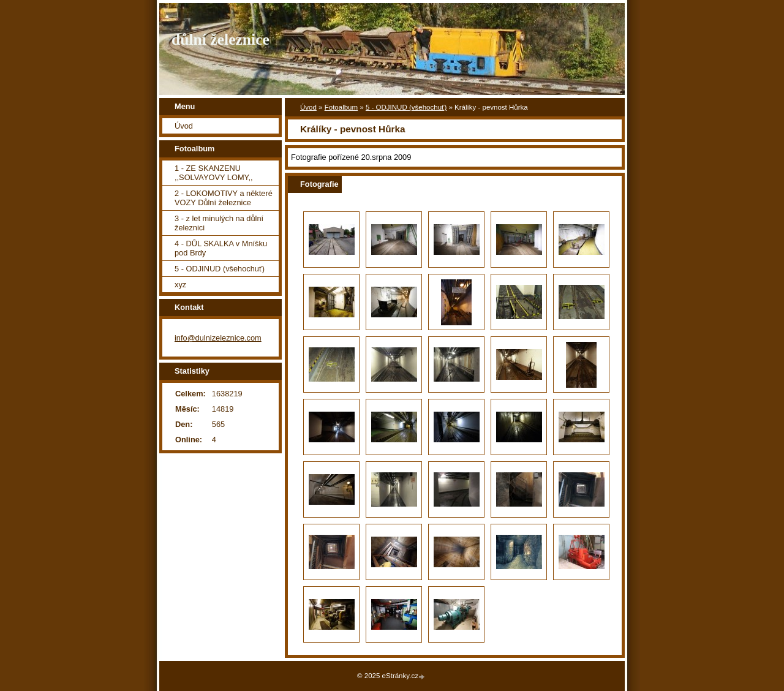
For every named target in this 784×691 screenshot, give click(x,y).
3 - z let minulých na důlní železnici (219, 223)
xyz (180, 285)
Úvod (308, 107)
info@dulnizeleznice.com (218, 338)
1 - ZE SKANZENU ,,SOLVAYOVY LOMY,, (214, 173)
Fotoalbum (341, 107)
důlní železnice (221, 40)
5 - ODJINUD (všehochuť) (406, 107)
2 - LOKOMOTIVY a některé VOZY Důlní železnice (224, 198)
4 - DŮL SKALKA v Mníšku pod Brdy (221, 248)
